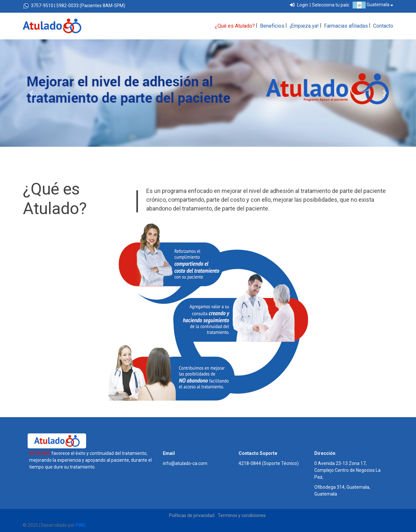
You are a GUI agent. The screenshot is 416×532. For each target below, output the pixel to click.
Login (299, 5)
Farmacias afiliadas (346, 26)
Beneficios (272, 26)
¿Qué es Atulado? (235, 26)
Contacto (383, 26)
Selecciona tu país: (331, 5)
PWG (81, 525)
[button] (31, 93)
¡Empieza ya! (304, 26)
